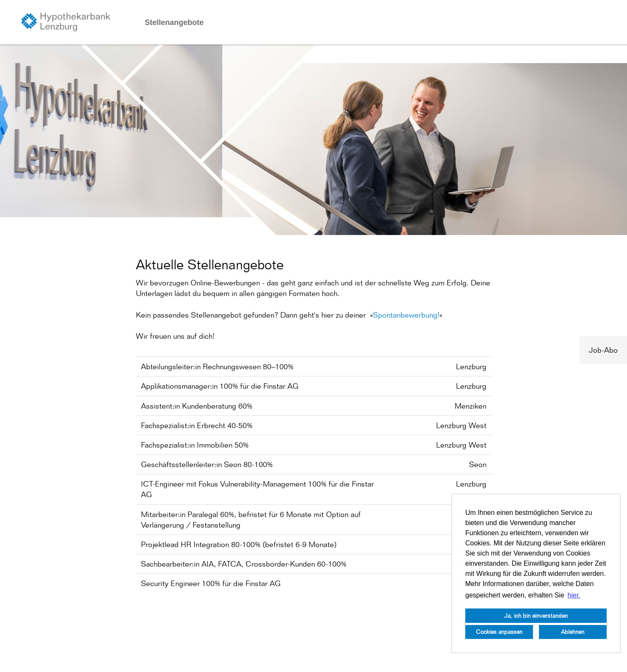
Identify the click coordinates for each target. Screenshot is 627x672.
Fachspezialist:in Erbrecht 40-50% (197, 425)
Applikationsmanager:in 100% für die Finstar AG (220, 386)
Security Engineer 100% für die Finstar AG (211, 583)
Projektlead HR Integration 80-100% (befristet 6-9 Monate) (239, 544)
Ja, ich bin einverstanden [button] (536, 615)
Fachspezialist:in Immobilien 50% (195, 445)
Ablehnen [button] (573, 632)
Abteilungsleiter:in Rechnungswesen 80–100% (217, 366)
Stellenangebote (174, 22)
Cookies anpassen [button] (499, 632)
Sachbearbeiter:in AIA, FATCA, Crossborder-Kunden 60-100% (244, 564)
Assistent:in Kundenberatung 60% (197, 406)
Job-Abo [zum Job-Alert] (603, 350)
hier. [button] (574, 595)
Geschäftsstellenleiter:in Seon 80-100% (207, 464)
